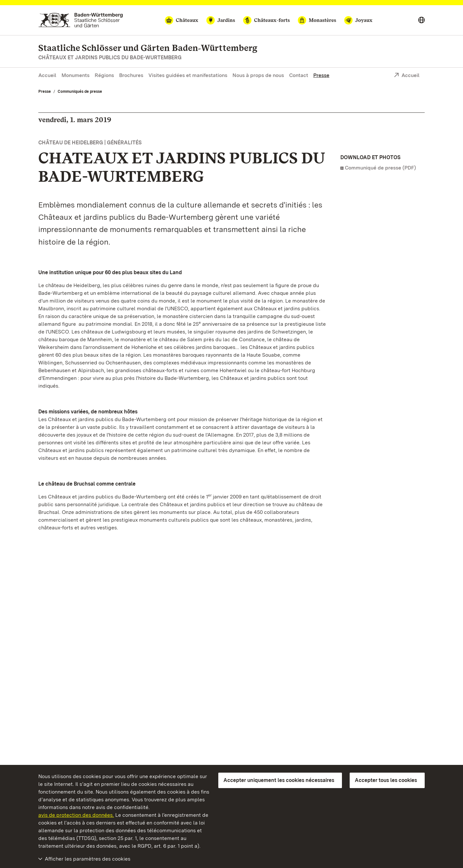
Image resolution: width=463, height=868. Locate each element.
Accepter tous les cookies (386, 780)
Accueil (47, 75)
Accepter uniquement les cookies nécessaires (279, 780)
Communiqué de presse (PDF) (380, 168)
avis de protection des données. (76, 815)
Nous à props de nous (258, 75)
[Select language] (421, 20)
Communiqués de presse (80, 92)
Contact (299, 75)
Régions (104, 75)
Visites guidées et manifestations (188, 75)
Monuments (76, 75)
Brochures (131, 75)
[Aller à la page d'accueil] (81, 20)
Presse (321, 75)
